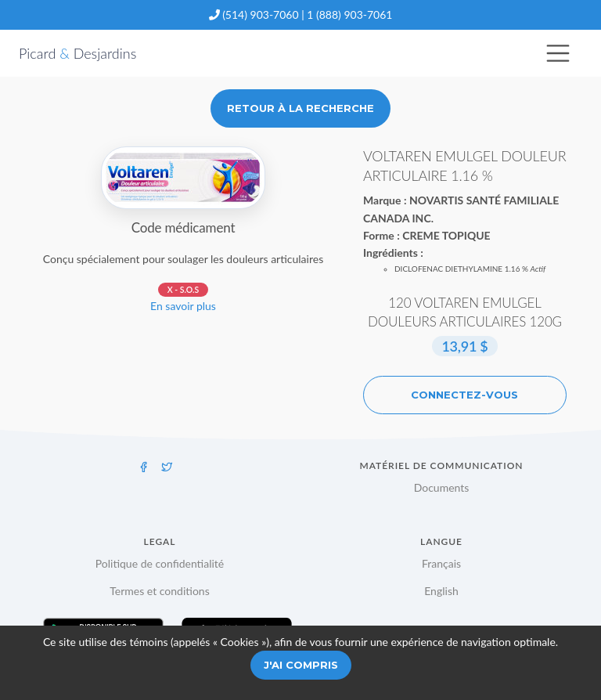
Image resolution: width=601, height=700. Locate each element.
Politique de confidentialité (160, 563)
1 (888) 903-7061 (349, 14)
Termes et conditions (160, 591)
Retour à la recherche (300, 108)
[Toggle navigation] (558, 53)
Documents (442, 487)
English (441, 591)
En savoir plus (183, 306)
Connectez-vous (464, 395)
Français (441, 563)
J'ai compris (301, 665)
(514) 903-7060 (260, 14)
